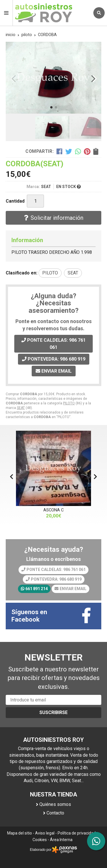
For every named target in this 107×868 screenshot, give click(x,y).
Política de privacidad (77, 833)
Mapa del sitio (20, 833)
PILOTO (69, 403)
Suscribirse (53, 712)
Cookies (40, 840)
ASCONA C (53, 510)
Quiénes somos (55, 804)
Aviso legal (45, 833)
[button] (51, 107)
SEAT (21, 408)
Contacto (55, 813)
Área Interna (61, 840)
